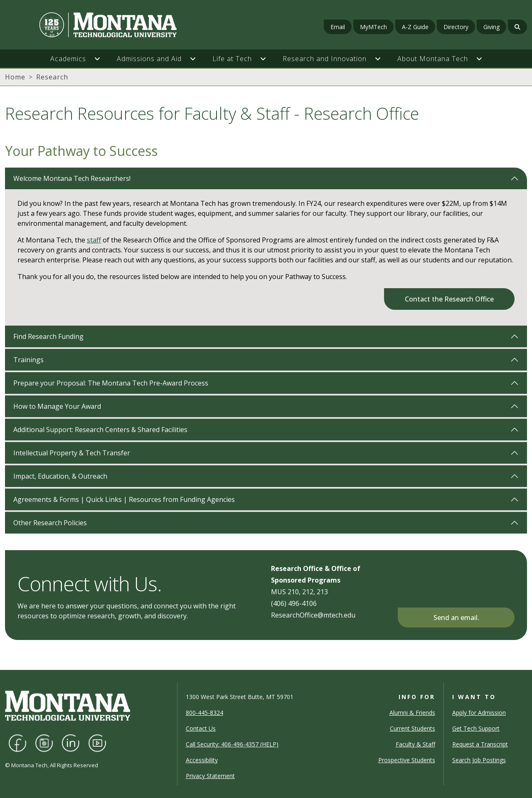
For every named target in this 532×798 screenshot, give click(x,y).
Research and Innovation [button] (325, 59)
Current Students (413, 728)
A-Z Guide (415, 27)
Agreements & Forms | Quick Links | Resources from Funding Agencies (124, 499)
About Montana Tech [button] (433, 59)
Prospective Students (407, 760)
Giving (491, 27)
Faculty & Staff (415, 744)
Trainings (28, 360)
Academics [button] (68, 59)
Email (338, 27)
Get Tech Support (476, 728)
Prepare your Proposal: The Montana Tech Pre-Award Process (111, 383)
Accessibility (202, 760)
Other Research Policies (50, 523)
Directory (456, 27)
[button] (101, 59)
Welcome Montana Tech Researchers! (72, 178)
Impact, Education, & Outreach (60, 476)
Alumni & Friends (412, 713)
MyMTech (373, 27)
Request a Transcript (480, 744)
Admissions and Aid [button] (149, 59)
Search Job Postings (479, 760)
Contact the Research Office (449, 299)
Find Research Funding (48, 336)
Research (52, 77)
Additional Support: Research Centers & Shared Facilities (100, 430)
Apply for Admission (479, 713)
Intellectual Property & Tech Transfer (72, 453)
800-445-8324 (204, 713)
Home (15, 77)
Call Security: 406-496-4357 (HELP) (232, 744)
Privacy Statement (210, 776)
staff (94, 240)
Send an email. (456, 618)
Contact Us (201, 728)
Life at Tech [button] (232, 59)
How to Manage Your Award (57, 406)
